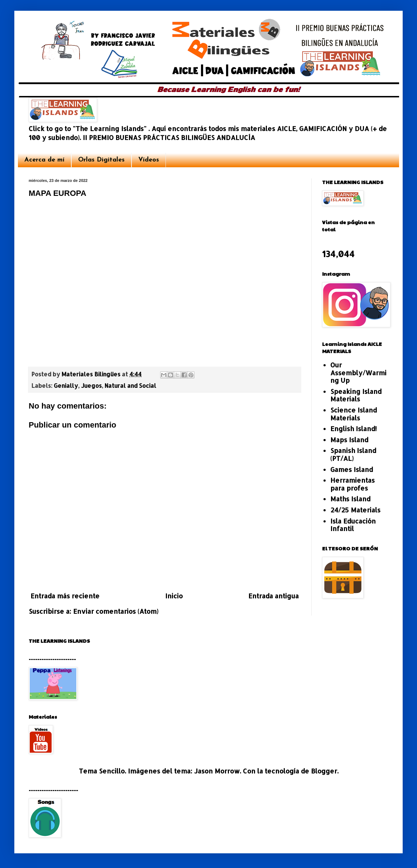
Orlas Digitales (101, 160)
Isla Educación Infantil (353, 525)
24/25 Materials (355, 510)
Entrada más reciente (65, 596)
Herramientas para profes (353, 484)
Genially (66, 385)
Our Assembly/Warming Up (358, 372)
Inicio (174, 596)
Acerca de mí (44, 160)
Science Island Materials (354, 414)
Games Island (352, 469)
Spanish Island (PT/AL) (353, 454)
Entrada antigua (274, 596)
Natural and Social (130, 385)
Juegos (91, 385)
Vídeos (149, 160)
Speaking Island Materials (356, 395)
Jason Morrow (217, 771)
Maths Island (350, 499)
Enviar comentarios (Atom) (116, 611)
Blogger (324, 771)
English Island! (354, 428)
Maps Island (349, 440)
